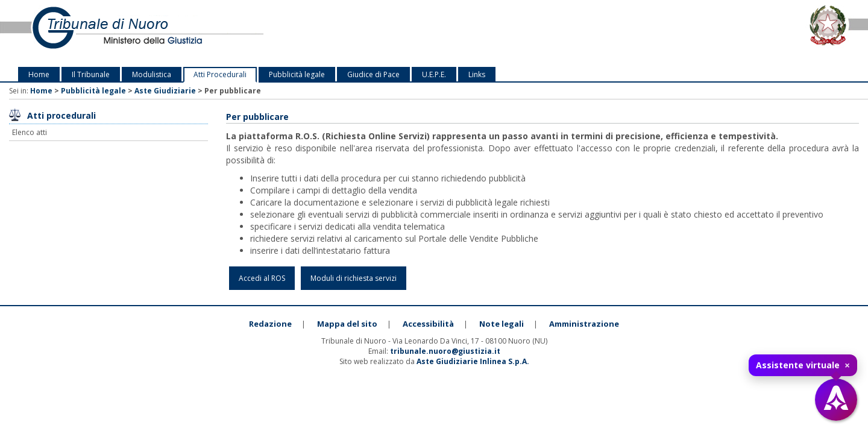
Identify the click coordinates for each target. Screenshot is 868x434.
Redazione (270, 324)
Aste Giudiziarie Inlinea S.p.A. (473, 361)
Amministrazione (584, 324)
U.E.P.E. (434, 74)
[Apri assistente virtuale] (836, 400)
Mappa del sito (347, 324)
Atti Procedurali (220, 74)
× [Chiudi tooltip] (847, 365)
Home (39, 74)
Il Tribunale (91, 74)
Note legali (502, 324)
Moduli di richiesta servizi (354, 278)
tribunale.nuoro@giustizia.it (445, 351)
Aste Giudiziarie (165, 91)
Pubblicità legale (297, 74)
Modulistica (152, 74)
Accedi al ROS (262, 278)
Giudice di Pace (373, 74)
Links (477, 74)
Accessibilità (428, 324)
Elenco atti (30, 132)
